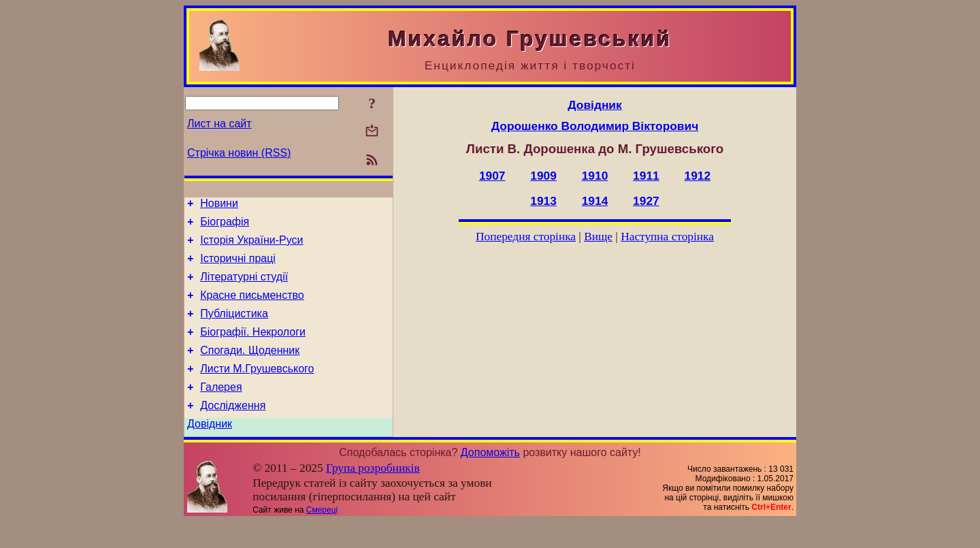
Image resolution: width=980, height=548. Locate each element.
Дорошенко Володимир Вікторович (595, 126)
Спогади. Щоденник (250, 369)
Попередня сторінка (526, 237)
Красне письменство (252, 307)
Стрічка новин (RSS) (239, 153)
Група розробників (373, 495)
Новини (219, 205)
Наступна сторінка (667, 237)
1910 (595, 176)
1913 (543, 201)
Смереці (322, 536)
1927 (646, 201)
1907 (492, 176)
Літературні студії (244, 287)
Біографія (225, 226)
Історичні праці (238, 267)
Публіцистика (234, 328)
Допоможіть (490, 479)
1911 (646, 176)
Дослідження (233, 430)
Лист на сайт (219, 124)
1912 (698, 176)
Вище (598, 237)
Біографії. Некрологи (253, 348)
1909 (543, 176)
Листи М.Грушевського (257, 389)
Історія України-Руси (251, 246)
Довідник (210, 450)
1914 (595, 201)
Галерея (221, 409)
